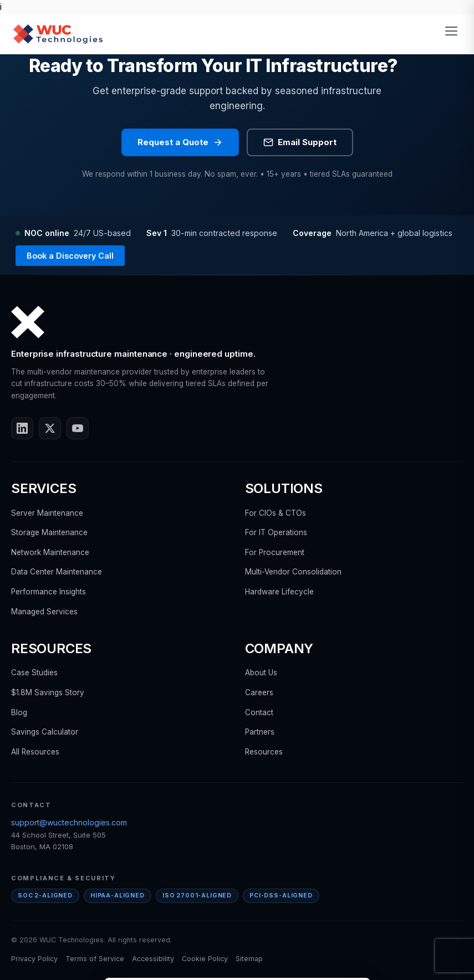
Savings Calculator (45, 732)
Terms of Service (95, 959)
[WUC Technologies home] (58, 34)
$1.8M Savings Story (48, 692)
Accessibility (153, 959)
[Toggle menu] (453, 34)
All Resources (35, 752)
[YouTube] (78, 428)
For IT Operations (276, 532)
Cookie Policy (205, 959)
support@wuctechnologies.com (69, 822)
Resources (264, 752)
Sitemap (249, 959)
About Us (261, 673)
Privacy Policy (34, 959)
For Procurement (275, 552)
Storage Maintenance (49, 532)
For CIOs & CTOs (276, 513)
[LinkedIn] (22, 428)
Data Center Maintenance (57, 572)
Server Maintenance (47, 513)
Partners (260, 732)
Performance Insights (49, 592)
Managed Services (44, 612)
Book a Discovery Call (70, 256)
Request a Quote (180, 142)
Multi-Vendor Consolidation (293, 572)
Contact (259, 712)
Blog (19, 712)
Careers (259, 692)
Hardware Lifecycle (279, 592)
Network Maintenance (50, 552)
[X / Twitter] (50, 428)
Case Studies (34, 673)
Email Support (300, 142)
